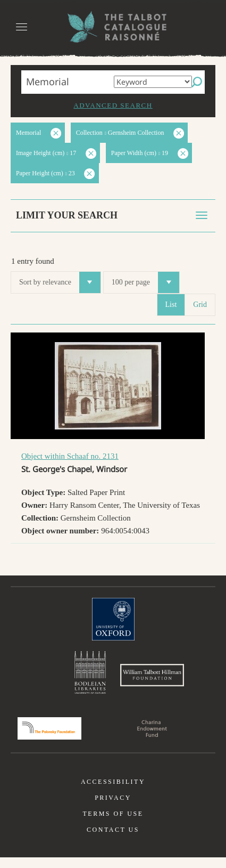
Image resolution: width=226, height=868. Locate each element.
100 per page (145, 282)
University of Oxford (113, 619)
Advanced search (113, 105)
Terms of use (113, 824)
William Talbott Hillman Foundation (152, 680)
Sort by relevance (60, 282)
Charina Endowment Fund (152, 739)
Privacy (113, 808)
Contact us (113, 840)
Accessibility (113, 792)
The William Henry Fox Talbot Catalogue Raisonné (113, 27)
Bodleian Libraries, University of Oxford (90, 675)
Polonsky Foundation (49, 739)
